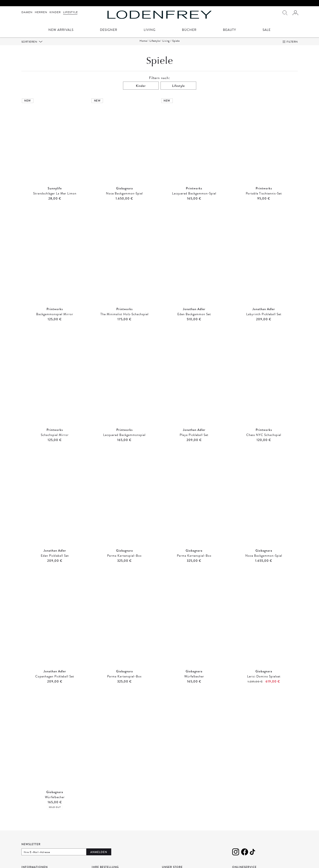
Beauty (230, 30)
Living (150, 30)
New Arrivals (61, 30)
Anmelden (99, 852)
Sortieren (30, 42)
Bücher (189, 30)
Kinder (55, 12)
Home (143, 41)
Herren (41, 12)
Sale (267, 30)
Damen (27, 12)
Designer (109, 30)
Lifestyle (70, 12)
